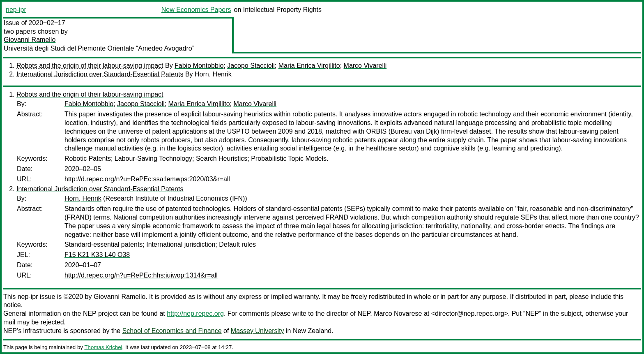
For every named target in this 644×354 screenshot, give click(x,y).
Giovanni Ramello (30, 40)
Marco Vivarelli (365, 66)
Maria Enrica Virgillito (309, 66)
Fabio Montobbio (199, 66)
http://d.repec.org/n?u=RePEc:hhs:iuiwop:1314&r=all (141, 275)
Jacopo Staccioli (251, 66)
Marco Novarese (398, 314)
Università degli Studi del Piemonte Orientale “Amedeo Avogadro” (99, 48)
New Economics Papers (196, 10)
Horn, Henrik (213, 74)
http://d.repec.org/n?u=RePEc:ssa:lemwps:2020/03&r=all (147, 179)
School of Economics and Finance (172, 331)
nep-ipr (16, 10)
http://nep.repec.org (195, 314)
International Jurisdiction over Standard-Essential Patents (100, 74)
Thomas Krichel (103, 347)
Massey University (258, 331)
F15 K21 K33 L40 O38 (97, 255)
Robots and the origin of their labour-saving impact (90, 66)
